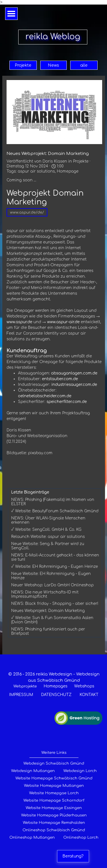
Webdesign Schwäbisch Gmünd (54, 763)
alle (84, 65)
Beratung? (73, 856)
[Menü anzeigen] (11, 14)
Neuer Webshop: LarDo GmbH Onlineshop (52, 585)
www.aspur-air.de (63, 322)
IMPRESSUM (21, 695)
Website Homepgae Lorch (54, 793)
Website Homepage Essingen (54, 808)
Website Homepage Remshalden (54, 823)
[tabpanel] (54, 684)
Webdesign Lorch (80, 771)
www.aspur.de (19, 322)
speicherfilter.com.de (67, 402)
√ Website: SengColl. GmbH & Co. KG (46, 530)
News (53, 65)
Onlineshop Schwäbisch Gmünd (54, 830)
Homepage (68, 171)
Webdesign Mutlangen (33, 771)
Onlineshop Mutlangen (32, 838)
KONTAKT (89, 695)
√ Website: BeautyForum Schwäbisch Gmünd (55, 511)
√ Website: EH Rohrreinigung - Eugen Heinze (54, 567)
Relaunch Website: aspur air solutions (48, 537)
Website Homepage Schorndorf (54, 801)
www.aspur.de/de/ (27, 212)
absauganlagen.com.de (74, 373)
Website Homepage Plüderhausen (54, 815)
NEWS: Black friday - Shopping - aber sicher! (55, 604)
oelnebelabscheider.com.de (45, 396)
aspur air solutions (36, 171)
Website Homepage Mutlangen (54, 786)
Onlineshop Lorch (81, 838)
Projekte (23, 65)
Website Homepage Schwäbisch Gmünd (54, 778)
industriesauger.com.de (74, 385)
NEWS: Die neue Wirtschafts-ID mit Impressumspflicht (45, 594)
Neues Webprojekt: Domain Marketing (48, 611)
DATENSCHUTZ (56, 695)
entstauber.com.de (60, 379)
